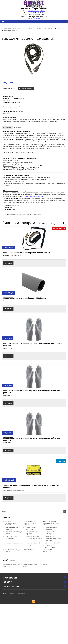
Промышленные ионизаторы (11, 537)
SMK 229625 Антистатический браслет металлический (27, 253)
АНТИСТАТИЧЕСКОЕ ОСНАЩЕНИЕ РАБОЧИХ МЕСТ (18, 29)
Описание (7, 127)
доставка (7, 114)
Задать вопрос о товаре (11, 107)
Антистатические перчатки (31, 533)
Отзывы (18, 127)
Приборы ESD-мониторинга (50, 533)
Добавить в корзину (26, 89)
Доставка (25, 567)
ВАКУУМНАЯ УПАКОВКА (52, 543)
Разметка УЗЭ (50, 536)
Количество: (7, 89)
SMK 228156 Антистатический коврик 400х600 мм (25, 298)
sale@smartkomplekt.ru (36, 11)
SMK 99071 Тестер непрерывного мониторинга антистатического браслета (31, 486)
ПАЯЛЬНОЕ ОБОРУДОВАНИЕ (50, 546)
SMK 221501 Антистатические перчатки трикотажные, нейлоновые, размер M (33, 392)
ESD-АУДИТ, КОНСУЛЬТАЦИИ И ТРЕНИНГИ (11, 523)
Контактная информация (12, 564)
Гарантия (7, 567)
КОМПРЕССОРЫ (29, 550)
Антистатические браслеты (44, 29)
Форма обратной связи (30, 564)
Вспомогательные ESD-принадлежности (33, 544)
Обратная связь (21, 593)
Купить (8, 263)
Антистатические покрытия (51, 528)
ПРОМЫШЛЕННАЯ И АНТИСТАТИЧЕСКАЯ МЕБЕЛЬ (30, 523)
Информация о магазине (8, 593)
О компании (44, 564)
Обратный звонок (34, 19)
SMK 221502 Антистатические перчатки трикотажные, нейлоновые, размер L (33, 439)
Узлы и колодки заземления (32, 214)
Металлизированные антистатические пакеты (34, 537)
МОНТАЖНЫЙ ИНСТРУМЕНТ (47, 551)
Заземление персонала (16, 214)
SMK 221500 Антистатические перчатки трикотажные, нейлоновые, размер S (33, 344)
